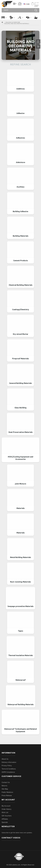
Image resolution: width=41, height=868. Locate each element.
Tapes (20, 631)
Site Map (5, 789)
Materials (21, 508)
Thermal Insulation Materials (21, 655)
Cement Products (21, 261)
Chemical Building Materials (21, 285)
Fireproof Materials (20, 359)
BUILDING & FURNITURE (13, 22)
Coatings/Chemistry (21, 309)
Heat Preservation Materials (21, 432)
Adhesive (20, 113)
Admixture (21, 162)
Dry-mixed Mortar (21, 334)
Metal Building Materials (20, 557)
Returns (4, 786)
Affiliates (5, 819)
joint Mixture (21, 484)
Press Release (7, 795)
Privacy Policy (7, 766)
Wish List (5, 812)
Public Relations (7, 792)
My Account (6, 806)
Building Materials (21, 236)
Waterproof (21, 680)
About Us (5, 759)
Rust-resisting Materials (20, 582)
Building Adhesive (20, 211)
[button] (4, 17)
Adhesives (20, 138)
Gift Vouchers (7, 816)
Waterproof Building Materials (21, 704)
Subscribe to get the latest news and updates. (17, 833)
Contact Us (6, 782)
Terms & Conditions (9, 769)
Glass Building (20, 408)
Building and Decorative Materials (17, 24)
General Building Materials (20, 383)
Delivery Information (9, 762)
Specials (5, 822)
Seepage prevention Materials (20, 606)
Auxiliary (20, 187)
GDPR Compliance (8, 772)
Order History (7, 809)
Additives (21, 89)
